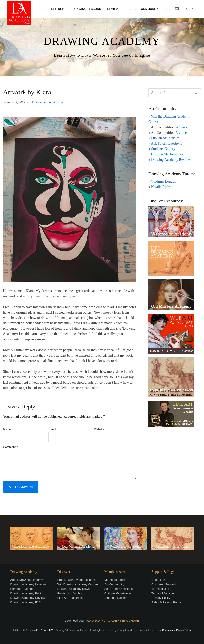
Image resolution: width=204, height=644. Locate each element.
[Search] (170, 93)
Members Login (115, 580)
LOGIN (189, 9)
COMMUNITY (150, 9)
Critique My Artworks (167, 154)
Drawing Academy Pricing (27, 593)
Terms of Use (160, 589)
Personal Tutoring (22, 589)
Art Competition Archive (47, 102)
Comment (10, 447)
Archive (181, 133)
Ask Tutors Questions (167, 143)
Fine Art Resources (70, 598)
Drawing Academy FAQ (26, 602)
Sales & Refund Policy (166, 602)
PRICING (131, 9)
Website (99, 429)
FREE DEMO (58, 9)
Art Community (114, 584)
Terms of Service (163, 593)
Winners (181, 127)
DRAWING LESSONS (87, 9)
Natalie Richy (161, 187)
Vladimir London (163, 181)
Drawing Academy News (74, 589)
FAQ (168, 9)
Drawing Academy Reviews (171, 160)
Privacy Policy (161, 598)
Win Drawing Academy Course (78, 584)
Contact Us (159, 580)
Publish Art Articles (165, 138)
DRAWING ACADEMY (102, 41)
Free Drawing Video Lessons (76, 580)
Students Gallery (163, 149)
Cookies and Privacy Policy (177, 630)
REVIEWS (114, 9)
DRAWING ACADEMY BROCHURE (115, 621)
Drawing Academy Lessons (28, 584)
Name (8, 429)
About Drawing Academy (26, 580)
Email (53, 429)
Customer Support (164, 584)
